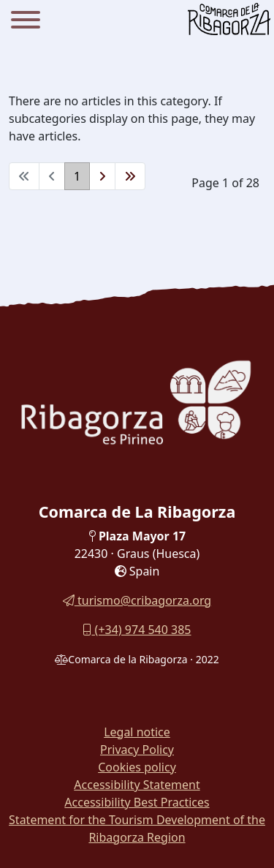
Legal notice (137, 732)
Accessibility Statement (137, 785)
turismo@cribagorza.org (137, 600)
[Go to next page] (102, 176)
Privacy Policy (137, 750)
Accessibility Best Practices (137, 802)
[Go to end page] (130, 176)
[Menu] (26, 22)
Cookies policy (137, 767)
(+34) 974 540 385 (137, 630)
